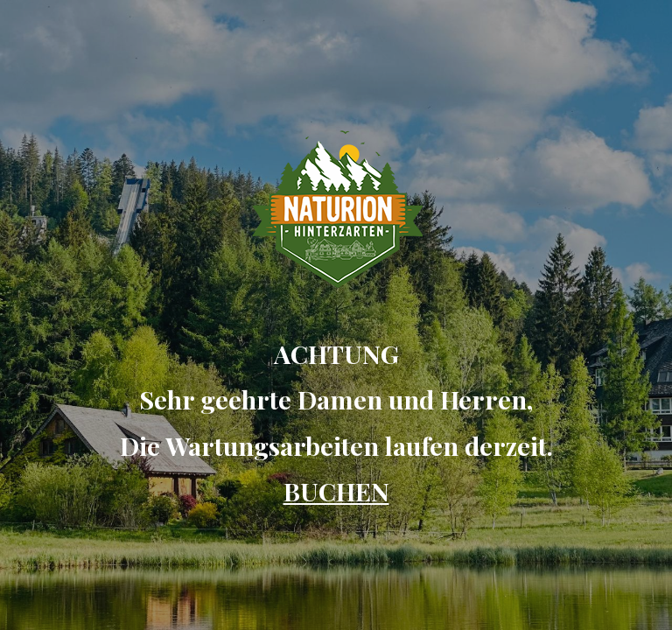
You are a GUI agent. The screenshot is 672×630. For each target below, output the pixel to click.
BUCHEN (336, 491)
